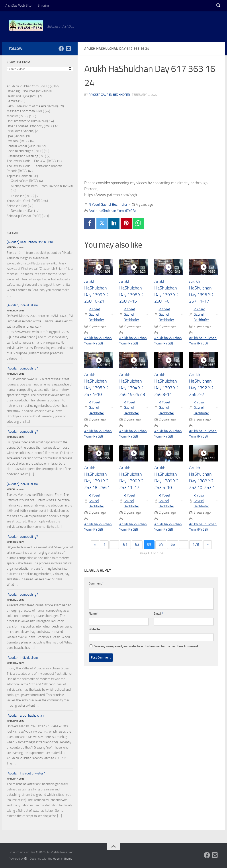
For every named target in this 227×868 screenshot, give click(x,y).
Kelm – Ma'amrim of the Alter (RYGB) (32, 106)
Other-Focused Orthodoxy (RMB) (30, 126)
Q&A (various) (16, 136)
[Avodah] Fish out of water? (26, 773)
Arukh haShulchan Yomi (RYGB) (112, 211)
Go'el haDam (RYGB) (25, 181)
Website (94, 630)
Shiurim (43, 5)
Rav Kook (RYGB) (18, 141)
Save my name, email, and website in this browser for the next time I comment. (146, 647)
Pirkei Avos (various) (21, 131)
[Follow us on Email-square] (68, 49)
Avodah (12, 233)
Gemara (12, 101)
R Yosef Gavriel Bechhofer (109, 95)
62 (137, 545)
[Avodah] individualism (22, 305)
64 (161, 545)
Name (94, 614)
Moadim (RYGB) (18, 116)
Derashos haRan (22, 211)
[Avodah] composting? (22, 368)
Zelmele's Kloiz (17, 206)
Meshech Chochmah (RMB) (25, 111)
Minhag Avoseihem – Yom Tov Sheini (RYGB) (42, 186)
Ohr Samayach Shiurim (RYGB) (27, 121)
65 (173, 545)
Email (158, 614)
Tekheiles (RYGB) (23, 196)
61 (125, 545)
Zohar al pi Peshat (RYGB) (24, 216)
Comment (96, 584)
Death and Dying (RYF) (22, 96)
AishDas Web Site (18, 5)
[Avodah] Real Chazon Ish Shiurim (30, 242)
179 (196, 545)
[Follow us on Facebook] (61, 49)
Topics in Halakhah (19, 176)
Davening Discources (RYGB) (26, 91)
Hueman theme (63, 859)
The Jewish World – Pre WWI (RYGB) (32, 161)
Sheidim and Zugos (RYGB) (25, 151)
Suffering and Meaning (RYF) (26, 156)
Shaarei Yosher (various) (23, 146)
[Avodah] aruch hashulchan (25, 716)
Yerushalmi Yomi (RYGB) (23, 201)
